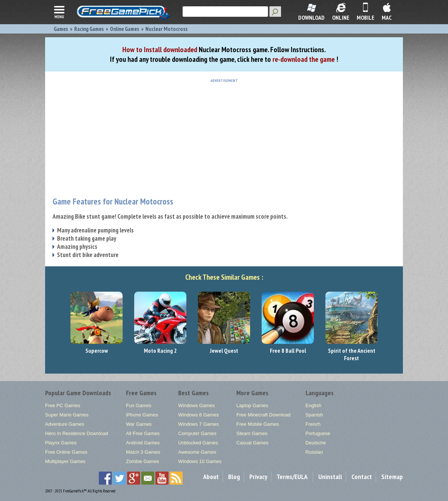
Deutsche (316, 443)
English (314, 405)
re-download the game (304, 59)
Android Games (143, 443)
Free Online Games (66, 452)
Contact (362, 477)
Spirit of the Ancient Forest (352, 354)
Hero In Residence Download (77, 433)
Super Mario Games (67, 415)
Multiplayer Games (65, 461)
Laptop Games (252, 405)
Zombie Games (143, 461)
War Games (139, 424)
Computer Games (197, 433)
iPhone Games (142, 415)
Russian (314, 452)
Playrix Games (61, 443)
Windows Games (196, 405)
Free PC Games (63, 405)
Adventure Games (65, 424)
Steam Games (252, 433)
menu (59, 12)
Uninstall (330, 477)
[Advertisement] (224, 135)
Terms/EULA (292, 477)
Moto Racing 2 (160, 351)
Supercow (97, 351)
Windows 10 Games (200, 461)
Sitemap (392, 477)
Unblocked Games (198, 443)
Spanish (314, 415)
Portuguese (318, 433)
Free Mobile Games (258, 424)
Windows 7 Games (198, 424)
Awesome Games (197, 452)
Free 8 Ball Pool (288, 351)
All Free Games (143, 433)
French (313, 424)
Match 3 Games (143, 452)
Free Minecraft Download (263, 415)
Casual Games (252, 443)
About (211, 477)
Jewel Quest (224, 351)
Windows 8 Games (198, 415)
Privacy (258, 477)
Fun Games (139, 405)
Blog (234, 477)
